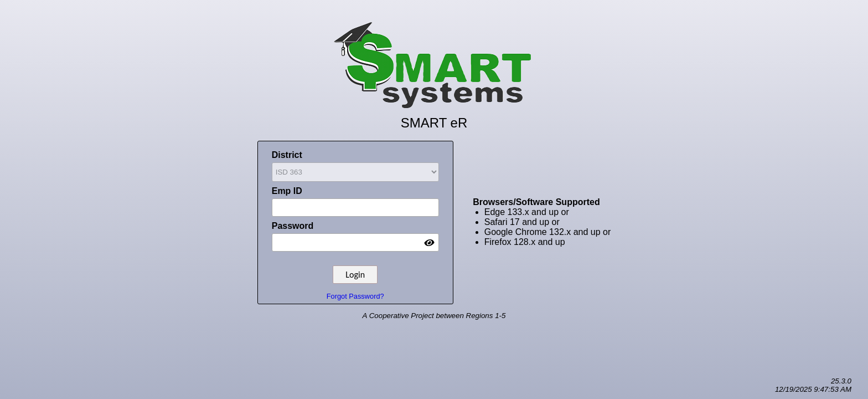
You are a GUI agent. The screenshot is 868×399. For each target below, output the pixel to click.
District (355, 167)
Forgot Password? (355, 296)
